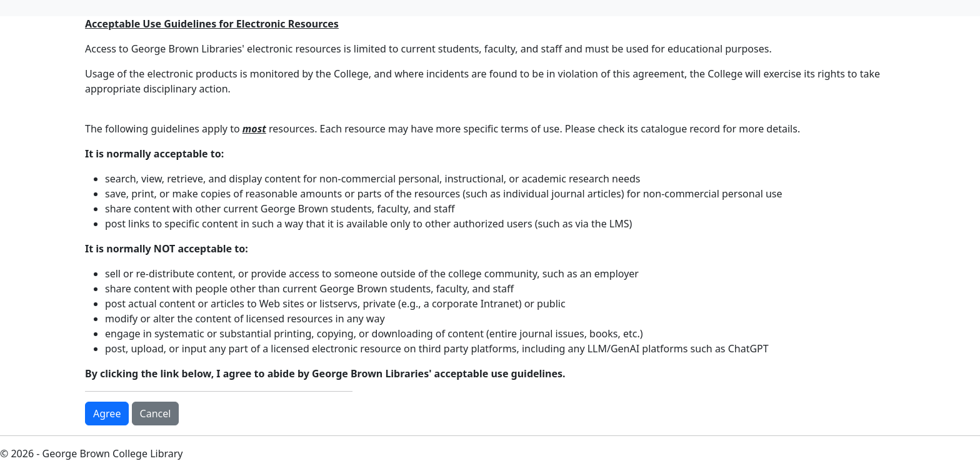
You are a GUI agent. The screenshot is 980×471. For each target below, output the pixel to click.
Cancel (156, 414)
